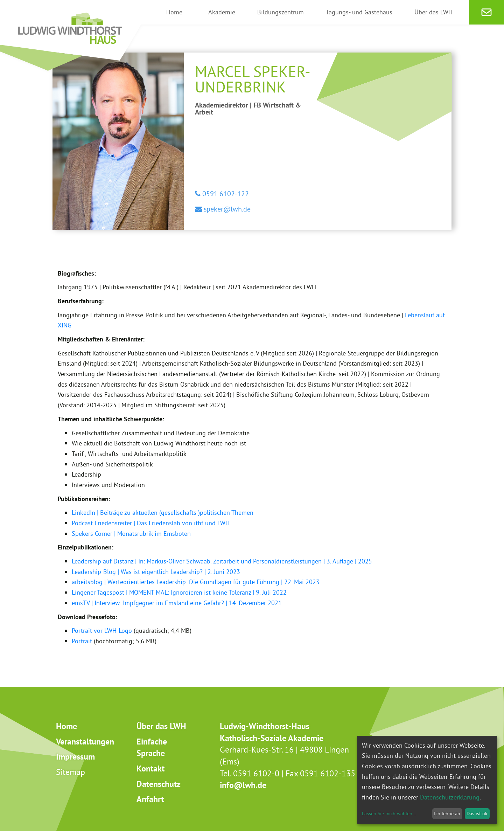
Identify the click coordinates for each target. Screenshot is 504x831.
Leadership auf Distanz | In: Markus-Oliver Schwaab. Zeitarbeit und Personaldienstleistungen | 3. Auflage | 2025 (222, 561)
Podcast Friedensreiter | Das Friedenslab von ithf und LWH (151, 523)
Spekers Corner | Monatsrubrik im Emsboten (131, 534)
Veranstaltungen (85, 742)
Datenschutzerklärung (450, 797)
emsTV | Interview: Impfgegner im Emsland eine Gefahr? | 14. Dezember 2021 (177, 603)
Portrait (82, 641)
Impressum (75, 757)
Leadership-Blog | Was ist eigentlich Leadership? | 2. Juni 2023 (156, 572)
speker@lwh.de (226, 209)
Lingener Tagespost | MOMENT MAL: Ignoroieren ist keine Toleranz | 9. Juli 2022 (179, 592)
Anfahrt (150, 799)
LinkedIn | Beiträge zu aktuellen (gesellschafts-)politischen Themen (163, 513)
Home (66, 726)
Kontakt (150, 768)
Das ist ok (477, 813)
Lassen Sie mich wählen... (389, 813)
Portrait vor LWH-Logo (102, 631)
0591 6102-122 (225, 193)
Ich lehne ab (447, 813)
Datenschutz (159, 784)
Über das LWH (161, 726)
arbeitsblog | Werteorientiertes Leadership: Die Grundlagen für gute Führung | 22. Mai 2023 (196, 582)
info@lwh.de (243, 785)
